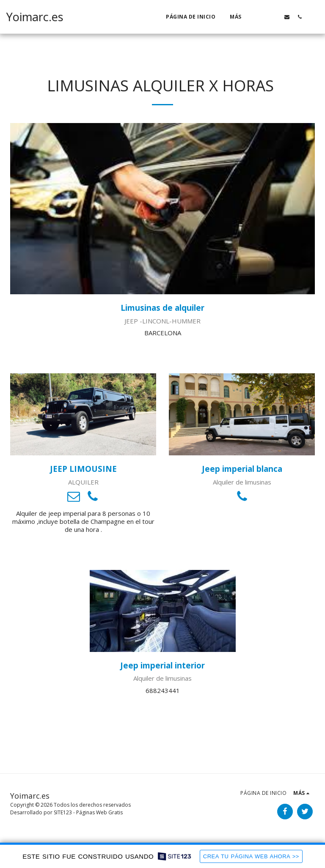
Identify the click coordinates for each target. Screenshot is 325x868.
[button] (262, 17)
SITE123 (63, 812)
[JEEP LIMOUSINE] (83, 414)
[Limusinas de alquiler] (162, 209)
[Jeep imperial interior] (163, 611)
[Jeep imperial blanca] (242, 414)
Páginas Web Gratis (99, 812)
